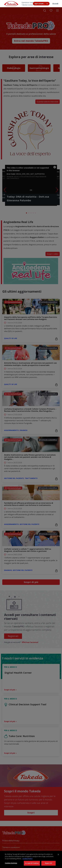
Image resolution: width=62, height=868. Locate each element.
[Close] (58, 855)
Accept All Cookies (32, 863)
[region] (31, 859)
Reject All (48, 863)
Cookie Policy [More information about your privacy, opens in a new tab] (27, 859)
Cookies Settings (11, 863)
